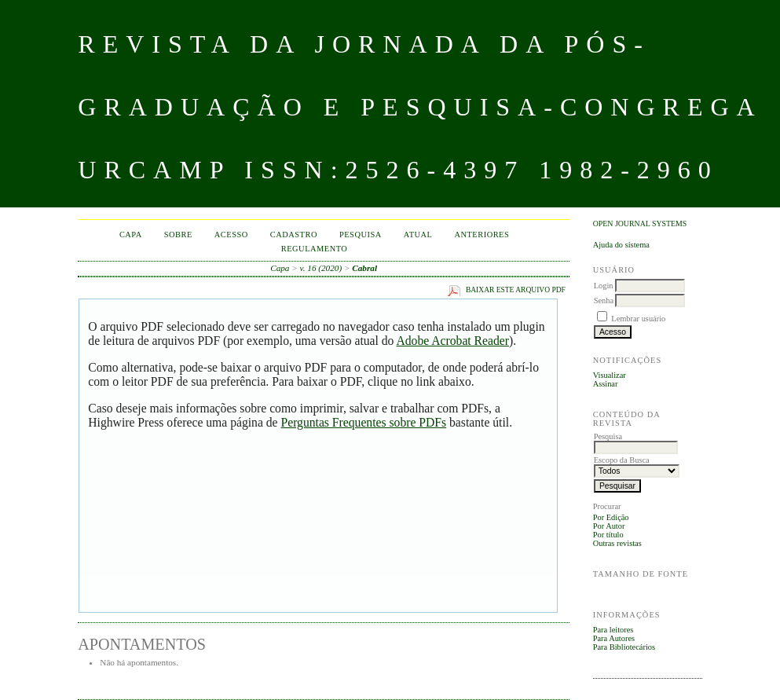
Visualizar (610, 375)
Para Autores (614, 638)
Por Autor (609, 526)
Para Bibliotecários (624, 647)
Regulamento (315, 249)
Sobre (178, 235)
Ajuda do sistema (621, 245)
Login (604, 286)
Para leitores (613, 630)
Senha (604, 301)
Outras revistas (617, 543)
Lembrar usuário (638, 319)
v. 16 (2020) (321, 268)
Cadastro (294, 235)
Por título (608, 535)
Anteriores (482, 235)
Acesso (231, 235)
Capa (131, 235)
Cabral (364, 268)
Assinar (606, 384)
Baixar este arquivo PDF (516, 290)
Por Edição (611, 517)
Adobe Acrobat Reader (452, 341)
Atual (418, 235)
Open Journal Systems (640, 224)
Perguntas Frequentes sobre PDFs (363, 422)
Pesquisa (361, 235)
